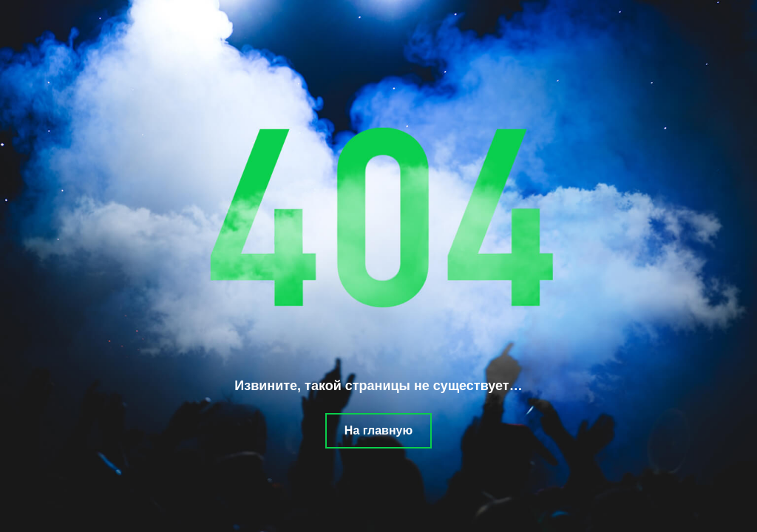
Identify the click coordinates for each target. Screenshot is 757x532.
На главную (378, 430)
